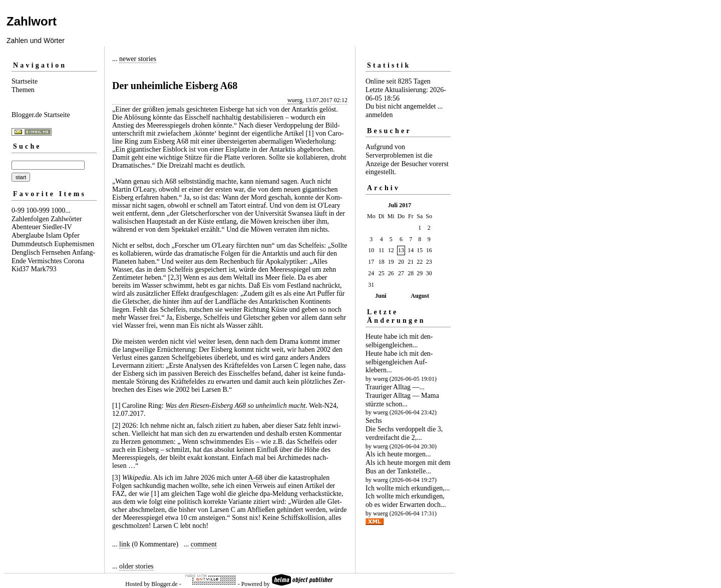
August (420, 296)
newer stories (138, 59)
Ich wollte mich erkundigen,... (408, 488)
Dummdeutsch (32, 244)
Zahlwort (32, 21)
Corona (74, 261)
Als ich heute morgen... (398, 454)
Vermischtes (45, 261)
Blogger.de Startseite (41, 115)
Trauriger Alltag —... (395, 387)
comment (204, 544)
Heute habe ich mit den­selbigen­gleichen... (399, 341)
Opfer (71, 235)
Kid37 (20, 269)
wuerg (295, 100)
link (125, 544)
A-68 (255, 478)
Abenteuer (26, 227)
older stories (136, 566)
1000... (61, 210)
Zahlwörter (66, 219)
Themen (23, 90)
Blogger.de (164, 584)
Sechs (374, 421)
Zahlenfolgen (30, 219)
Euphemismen (74, 244)
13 (401, 250)
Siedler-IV (57, 227)
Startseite (25, 81)
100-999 (38, 210)
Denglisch (26, 252)
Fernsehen (56, 252)
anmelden (379, 115)
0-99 (18, 210)
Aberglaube (28, 235)
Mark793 (44, 269)
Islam (54, 235)
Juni (381, 296)
